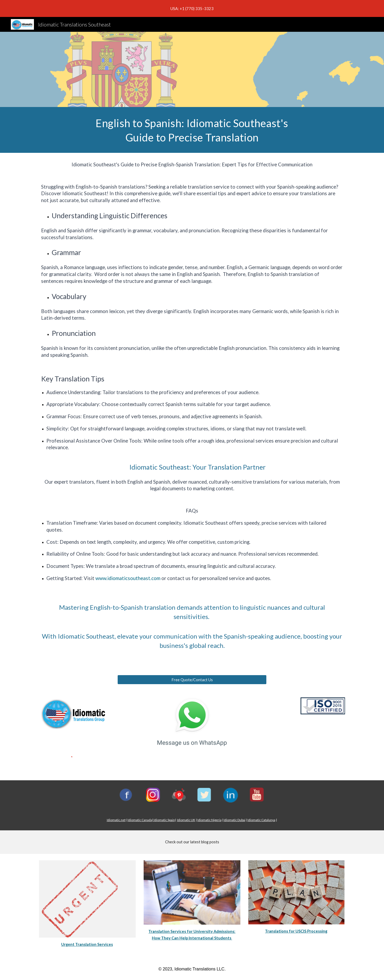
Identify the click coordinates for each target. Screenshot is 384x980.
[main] (192, 130)
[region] (192, 8)
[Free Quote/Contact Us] (192, 680)
